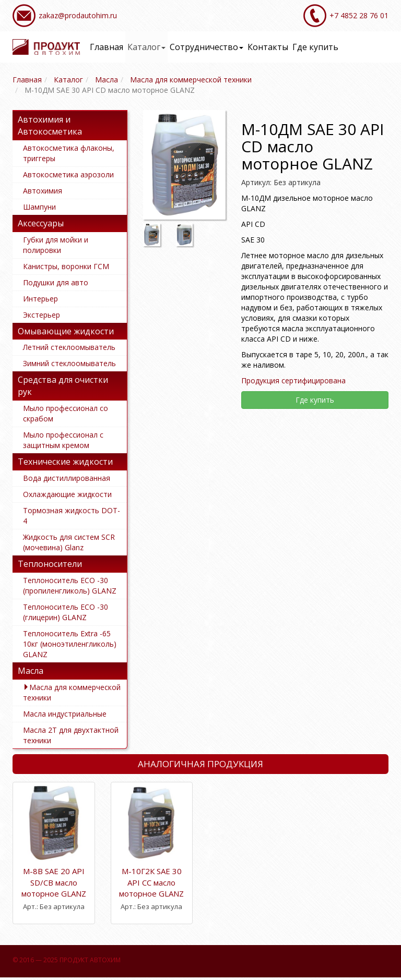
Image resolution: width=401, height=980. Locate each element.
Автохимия (43, 191)
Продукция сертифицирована (293, 380)
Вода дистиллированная (67, 478)
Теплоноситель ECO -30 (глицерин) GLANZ (66, 612)
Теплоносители (50, 564)
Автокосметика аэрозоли (68, 174)
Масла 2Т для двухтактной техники (71, 735)
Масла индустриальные (65, 714)
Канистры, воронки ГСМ (66, 266)
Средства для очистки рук (63, 386)
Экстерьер (42, 315)
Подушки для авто (56, 282)
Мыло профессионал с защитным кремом (63, 440)
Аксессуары (41, 223)
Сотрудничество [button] (207, 47)
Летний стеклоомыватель (69, 347)
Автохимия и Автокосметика (50, 125)
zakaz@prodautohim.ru (78, 15)
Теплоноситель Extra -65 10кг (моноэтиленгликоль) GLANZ (70, 644)
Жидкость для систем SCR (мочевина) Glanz (69, 542)
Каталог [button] (146, 47)
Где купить (315, 47)
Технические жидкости (65, 462)
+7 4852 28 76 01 (359, 15)
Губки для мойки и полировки (56, 245)
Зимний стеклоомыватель (69, 363)
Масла (31, 671)
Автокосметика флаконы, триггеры (69, 153)
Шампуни (39, 207)
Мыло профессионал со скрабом (66, 413)
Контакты (268, 47)
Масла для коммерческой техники (72, 692)
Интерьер (40, 299)
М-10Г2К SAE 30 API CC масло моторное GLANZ (151, 882)
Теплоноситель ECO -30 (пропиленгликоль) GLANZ (70, 585)
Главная (107, 47)
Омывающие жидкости (66, 331)
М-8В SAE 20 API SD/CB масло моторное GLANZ (54, 882)
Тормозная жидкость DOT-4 (72, 516)
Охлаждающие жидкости (67, 494)
